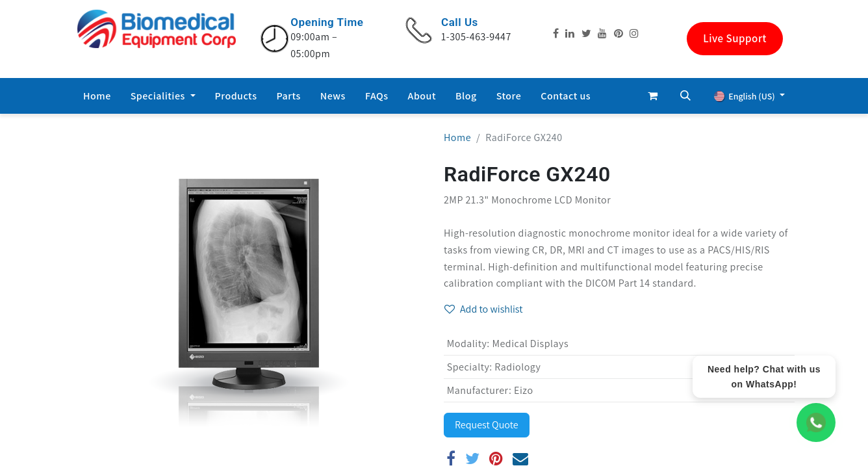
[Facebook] (451, 458)
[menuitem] (97, 96)
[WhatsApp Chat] (816, 422)
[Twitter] (473, 458)
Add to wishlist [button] (484, 309)
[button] (685, 96)
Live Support (735, 38)
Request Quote (487, 425)
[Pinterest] (496, 458)
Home (457, 137)
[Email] (521, 458)
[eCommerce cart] (653, 96)
